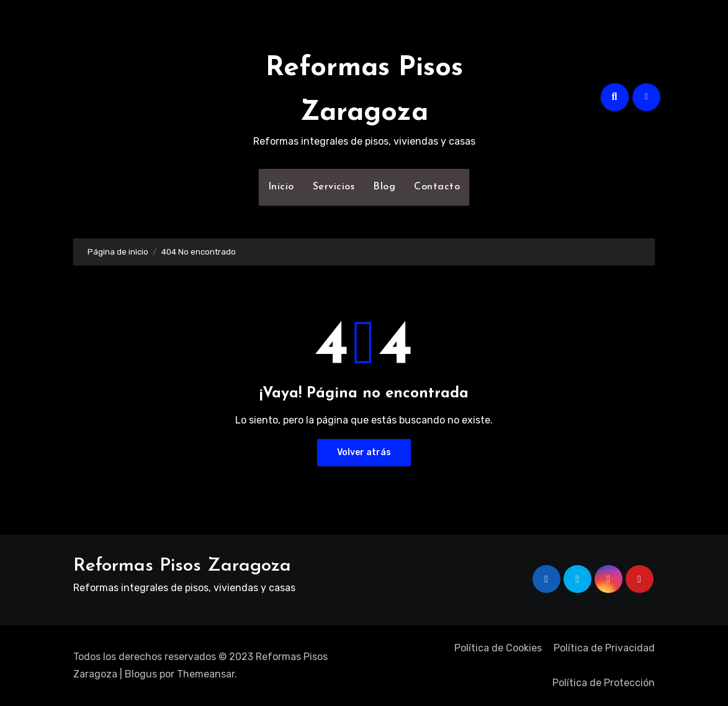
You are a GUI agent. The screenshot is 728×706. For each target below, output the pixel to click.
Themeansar (206, 674)
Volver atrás (364, 452)
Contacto (437, 187)
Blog (384, 187)
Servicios (334, 187)
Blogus (141, 674)
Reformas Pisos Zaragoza (182, 566)
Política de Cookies (498, 648)
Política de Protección (604, 683)
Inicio (281, 187)
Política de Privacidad (604, 648)
